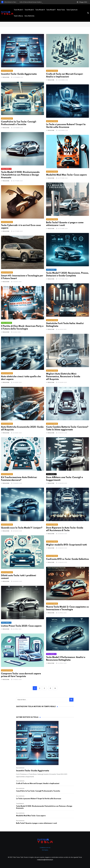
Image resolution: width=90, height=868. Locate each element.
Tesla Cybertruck (72, 10)
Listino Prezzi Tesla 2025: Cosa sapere (21, 626)
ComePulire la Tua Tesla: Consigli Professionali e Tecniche (38, 791)
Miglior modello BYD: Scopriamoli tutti (67, 545)
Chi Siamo (45, 850)
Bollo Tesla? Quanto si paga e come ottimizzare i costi (37, 823)
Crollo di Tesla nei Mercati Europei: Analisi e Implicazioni (38, 784)
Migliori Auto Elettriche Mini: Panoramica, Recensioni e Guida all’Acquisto (63, 377)
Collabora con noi (45, 848)
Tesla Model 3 (18, 10)
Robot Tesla (61, 10)
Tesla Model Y (51, 10)
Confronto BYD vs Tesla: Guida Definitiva (67, 559)
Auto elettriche (29, 16)
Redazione (6, 77)
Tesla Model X (40, 10)
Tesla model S (29, 10)
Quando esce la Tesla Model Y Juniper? (22, 528)
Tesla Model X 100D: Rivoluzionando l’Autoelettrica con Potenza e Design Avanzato (20, 175)
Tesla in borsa (18, 16)
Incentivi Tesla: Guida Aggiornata (19, 74)
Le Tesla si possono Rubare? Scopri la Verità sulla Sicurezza (39, 799)
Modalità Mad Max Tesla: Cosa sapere (66, 175)
